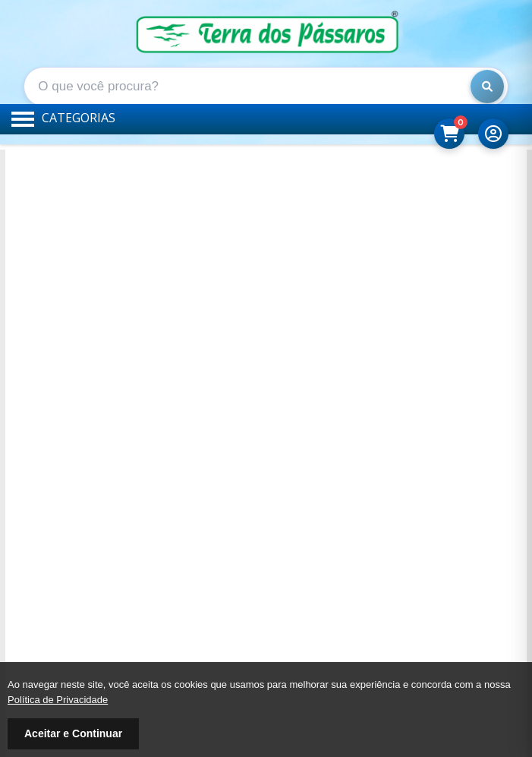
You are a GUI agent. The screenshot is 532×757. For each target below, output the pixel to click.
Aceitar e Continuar (73, 733)
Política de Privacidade (58, 700)
